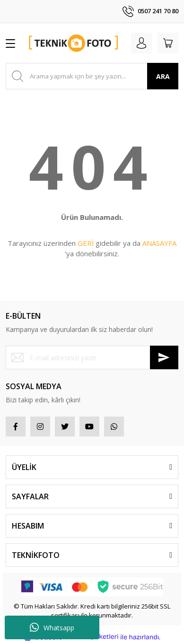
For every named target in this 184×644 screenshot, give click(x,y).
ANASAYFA (159, 243)
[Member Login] (141, 43)
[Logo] (74, 43)
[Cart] (168, 43)
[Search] (92, 76)
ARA (163, 76)
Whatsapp (52, 627)
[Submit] (164, 357)
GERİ (86, 243)
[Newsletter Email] (92, 357)
